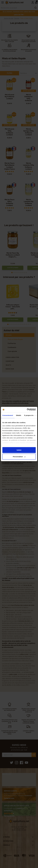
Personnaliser (19, 457)
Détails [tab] (19, 415)
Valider (19, 450)
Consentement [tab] (8, 415)
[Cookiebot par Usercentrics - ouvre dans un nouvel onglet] (27, 410)
